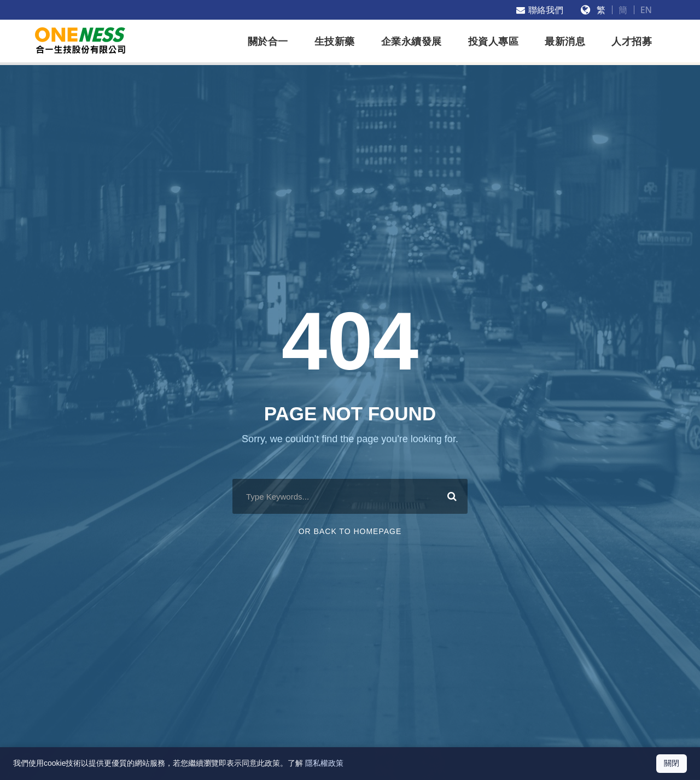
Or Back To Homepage (350, 531)
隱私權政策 (324, 763)
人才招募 (632, 42)
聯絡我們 (540, 10)
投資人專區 (494, 42)
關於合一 (268, 42)
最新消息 (565, 42)
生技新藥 (335, 42)
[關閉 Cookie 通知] (672, 764)
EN (646, 10)
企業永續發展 (412, 42)
